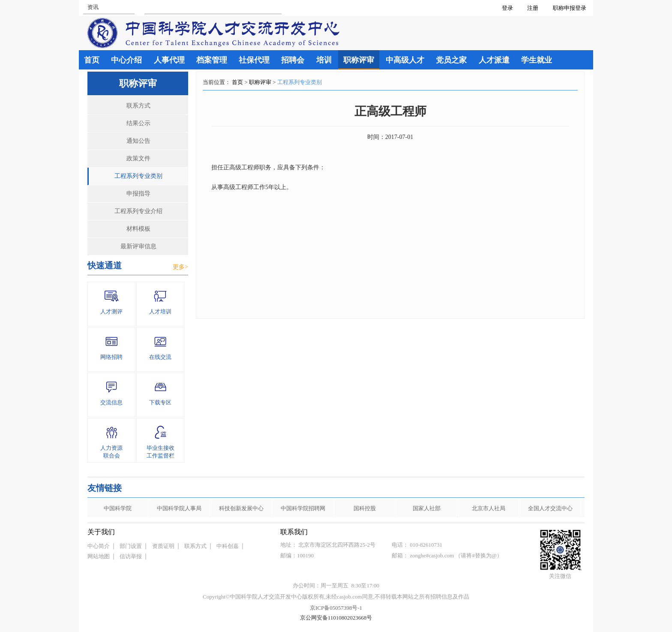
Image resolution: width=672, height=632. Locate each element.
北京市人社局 (489, 508)
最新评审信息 (138, 246)
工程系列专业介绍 (138, 211)
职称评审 (260, 82)
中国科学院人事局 (179, 508)
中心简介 (99, 546)
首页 (237, 82)
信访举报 (131, 556)
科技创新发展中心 (241, 508)
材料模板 (138, 229)
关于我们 (101, 532)
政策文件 (138, 158)
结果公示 (138, 123)
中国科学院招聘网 (303, 508)
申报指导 (138, 194)
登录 (507, 8)
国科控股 (365, 508)
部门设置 (131, 546)
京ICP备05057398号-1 (336, 608)
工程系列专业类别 (138, 176)
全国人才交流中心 (550, 508)
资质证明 (163, 546)
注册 (533, 8)
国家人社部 (427, 508)
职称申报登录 (571, 8)
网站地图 (99, 556)
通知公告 (138, 141)
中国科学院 (118, 508)
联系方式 (138, 106)
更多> (180, 267)
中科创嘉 (228, 546)
